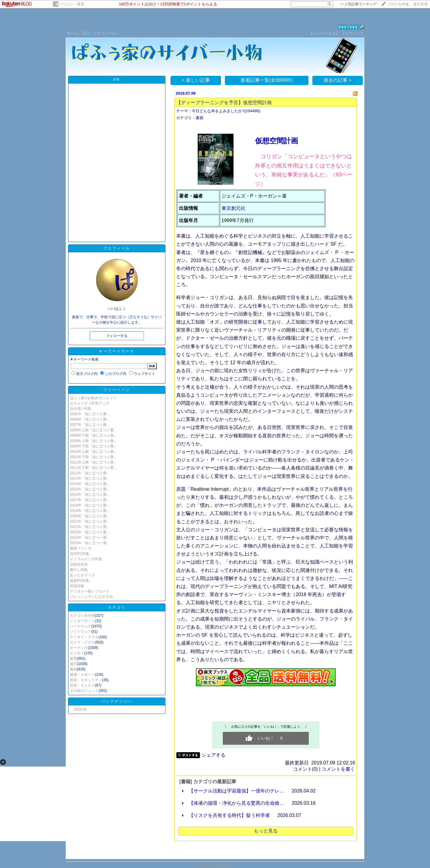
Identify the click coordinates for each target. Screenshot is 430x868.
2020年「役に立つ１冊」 (90, 516)
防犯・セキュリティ (86, 680)
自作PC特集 (80, 554)
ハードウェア (81, 626)
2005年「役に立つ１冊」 (90, 414)
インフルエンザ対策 (86, 559)
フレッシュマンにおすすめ (91, 597)
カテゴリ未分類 (82, 615)
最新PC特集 (80, 581)
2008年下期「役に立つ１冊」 (94, 435)
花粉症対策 (79, 564)
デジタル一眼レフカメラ (90, 591)
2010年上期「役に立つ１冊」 (94, 452)
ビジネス (77, 653)
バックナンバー (117, 701)
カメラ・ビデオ (82, 642)
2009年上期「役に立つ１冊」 (94, 441)
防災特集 (77, 586)
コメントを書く (338, 769)
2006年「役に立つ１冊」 (90, 419)
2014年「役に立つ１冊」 (90, 484)
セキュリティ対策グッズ (90, 403)
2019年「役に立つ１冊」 (90, 511)
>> (358, 4)
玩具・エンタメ (82, 685)
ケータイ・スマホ (84, 637)
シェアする (214, 755)
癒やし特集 (79, 570)
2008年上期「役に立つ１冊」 (94, 430)
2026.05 (80, 710)
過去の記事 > (337, 80)
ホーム (73, 33)
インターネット (82, 621)
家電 (73, 658)
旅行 (73, 664)
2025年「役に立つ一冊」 (90, 543)
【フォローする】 (324, 33)
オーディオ (79, 648)
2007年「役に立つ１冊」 (90, 425)
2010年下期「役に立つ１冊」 (94, 457)
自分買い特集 (81, 409)
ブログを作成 (398, 4)
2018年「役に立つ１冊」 (90, 505)
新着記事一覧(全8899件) (267, 80)
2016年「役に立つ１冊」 (90, 495)
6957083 (348, 27)
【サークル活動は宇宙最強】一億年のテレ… (236, 791)
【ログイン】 (353, 33)
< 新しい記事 (196, 80)
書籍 (73, 669)
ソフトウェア (81, 632)
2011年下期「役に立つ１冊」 (94, 468)
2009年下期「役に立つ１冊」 (94, 446)
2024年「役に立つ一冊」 (90, 538)
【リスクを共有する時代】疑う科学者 (229, 815)
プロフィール (104, 33)
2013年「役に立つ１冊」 (90, 478)
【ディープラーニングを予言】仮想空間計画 (224, 103)
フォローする (117, 336)
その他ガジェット (84, 691)
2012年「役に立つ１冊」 (90, 473)
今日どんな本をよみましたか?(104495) (226, 111)
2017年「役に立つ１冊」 (90, 500)
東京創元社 (234, 208)
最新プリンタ (81, 548)
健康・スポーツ (82, 675)
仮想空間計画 (277, 141)
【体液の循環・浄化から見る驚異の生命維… (236, 803)
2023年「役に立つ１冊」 (90, 532)
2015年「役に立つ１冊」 (90, 489)
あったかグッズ (82, 575)
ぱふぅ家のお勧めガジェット (93, 398)
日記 (86, 33)
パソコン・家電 (72, 4)
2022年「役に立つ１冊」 (90, 527)
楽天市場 (420, 4)
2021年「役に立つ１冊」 (90, 521)
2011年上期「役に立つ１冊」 (94, 462)
